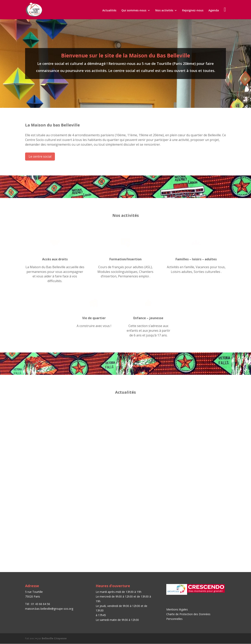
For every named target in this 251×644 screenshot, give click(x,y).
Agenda (214, 11)
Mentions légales (177, 609)
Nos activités (164, 11)
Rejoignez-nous (193, 11)
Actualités (109, 11)
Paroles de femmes (115, 500)
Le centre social (40, 156)
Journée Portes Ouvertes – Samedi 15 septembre (50, 415)
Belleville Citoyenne (54, 638)
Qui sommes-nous (134, 11)
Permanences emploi (187, 414)
